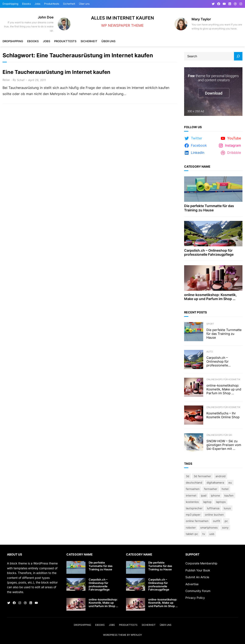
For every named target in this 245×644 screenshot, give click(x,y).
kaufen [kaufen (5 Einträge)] (229, 495)
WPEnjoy (136, 635)
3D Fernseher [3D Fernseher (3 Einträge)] (202, 476)
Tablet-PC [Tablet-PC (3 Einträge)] (192, 534)
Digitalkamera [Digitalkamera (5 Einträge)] (215, 483)
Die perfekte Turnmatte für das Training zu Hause (209, 208)
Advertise (192, 584)
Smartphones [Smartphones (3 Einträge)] (209, 528)
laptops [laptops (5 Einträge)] (221, 502)
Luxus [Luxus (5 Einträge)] (227, 508)
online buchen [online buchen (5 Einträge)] (214, 515)
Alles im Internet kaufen (122, 18)
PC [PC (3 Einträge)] (226, 521)
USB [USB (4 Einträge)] (212, 534)
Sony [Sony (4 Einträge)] (225, 528)
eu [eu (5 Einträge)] (230, 483)
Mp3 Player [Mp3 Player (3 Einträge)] (193, 515)
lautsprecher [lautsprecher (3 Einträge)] (194, 508)
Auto (210, 352)
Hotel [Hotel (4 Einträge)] (225, 489)
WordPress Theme (115, 635)
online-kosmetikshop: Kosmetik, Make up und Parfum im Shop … (210, 297)
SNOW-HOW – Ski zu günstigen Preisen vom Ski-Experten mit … (224, 445)
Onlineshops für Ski (219, 435)
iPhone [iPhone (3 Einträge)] (215, 495)
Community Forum (198, 591)
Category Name (197, 166)
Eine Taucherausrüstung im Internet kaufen (56, 72)
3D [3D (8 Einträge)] (188, 476)
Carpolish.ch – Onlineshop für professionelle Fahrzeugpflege (209, 253)
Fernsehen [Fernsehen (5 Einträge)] (193, 489)
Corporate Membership (201, 563)
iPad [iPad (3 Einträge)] (204, 495)
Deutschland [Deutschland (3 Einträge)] (194, 483)
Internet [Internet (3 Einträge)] (191, 495)
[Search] (238, 56)
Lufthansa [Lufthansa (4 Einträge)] (213, 508)
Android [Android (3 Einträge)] (220, 476)
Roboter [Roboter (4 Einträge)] (191, 528)
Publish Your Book (198, 570)
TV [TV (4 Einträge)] (204, 534)
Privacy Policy (195, 598)
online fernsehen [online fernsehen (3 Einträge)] (197, 521)
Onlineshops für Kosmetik (223, 379)
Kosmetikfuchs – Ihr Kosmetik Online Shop (223, 415)
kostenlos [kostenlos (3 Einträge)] (192, 502)
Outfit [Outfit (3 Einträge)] (217, 521)
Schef (21, 80)
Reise (6, 80)
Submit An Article (197, 577)
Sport (210, 324)
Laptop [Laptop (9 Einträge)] (207, 502)
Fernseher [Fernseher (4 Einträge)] (211, 489)
